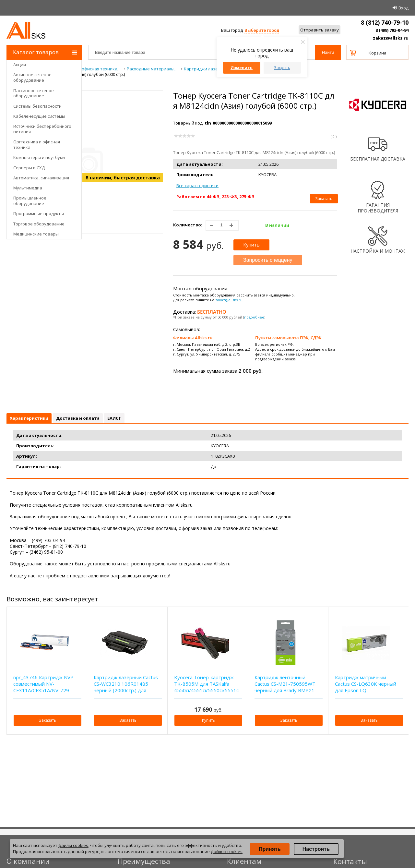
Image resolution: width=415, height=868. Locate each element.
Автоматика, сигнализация (41, 178)
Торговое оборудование (39, 224)
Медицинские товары (36, 234)
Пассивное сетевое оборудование (34, 93)
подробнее (254, 317)
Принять (270, 849)
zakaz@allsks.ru (391, 38)
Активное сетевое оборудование (32, 77)
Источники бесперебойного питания (42, 129)
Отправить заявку (320, 30)
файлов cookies (227, 851)
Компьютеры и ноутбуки (39, 157)
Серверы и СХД (29, 168)
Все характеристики (197, 186)
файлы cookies (73, 845)
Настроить (316, 849)
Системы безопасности (37, 106)
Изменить (242, 68)
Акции (20, 65)
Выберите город (262, 30)
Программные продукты (39, 213)
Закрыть (282, 68)
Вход (403, 8)
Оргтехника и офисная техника (37, 145)
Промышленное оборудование (30, 201)
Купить (251, 245)
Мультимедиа (28, 188)
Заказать (324, 199)
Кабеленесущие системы (39, 116)
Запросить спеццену (268, 260)
